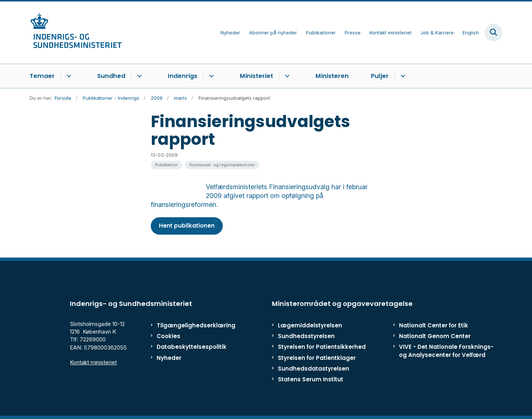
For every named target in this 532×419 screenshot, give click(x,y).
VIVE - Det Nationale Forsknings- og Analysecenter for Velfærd (446, 351)
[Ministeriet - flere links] (286, 76)
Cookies (168, 336)
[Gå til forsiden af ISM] (76, 32)
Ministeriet (256, 76)
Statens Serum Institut (311, 379)
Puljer (380, 76)
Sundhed (111, 76)
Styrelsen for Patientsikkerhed (322, 347)
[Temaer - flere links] (68, 76)
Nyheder (169, 358)
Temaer (42, 76)
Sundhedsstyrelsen (306, 336)
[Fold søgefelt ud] (494, 33)
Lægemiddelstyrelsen (310, 325)
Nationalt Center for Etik (434, 325)
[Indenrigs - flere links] (210, 76)
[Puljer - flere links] (402, 76)
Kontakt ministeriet (93, 362)
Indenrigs (183, 76)
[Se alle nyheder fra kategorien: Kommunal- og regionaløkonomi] (222, 165)
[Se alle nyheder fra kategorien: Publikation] (166, 165)
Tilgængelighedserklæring (188, 325)
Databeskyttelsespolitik (188, 347)
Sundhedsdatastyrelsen (313, 369)
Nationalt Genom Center (435, 336)
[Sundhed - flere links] (138, 76)
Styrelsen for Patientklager (317, 358)
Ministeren (332, 76)
